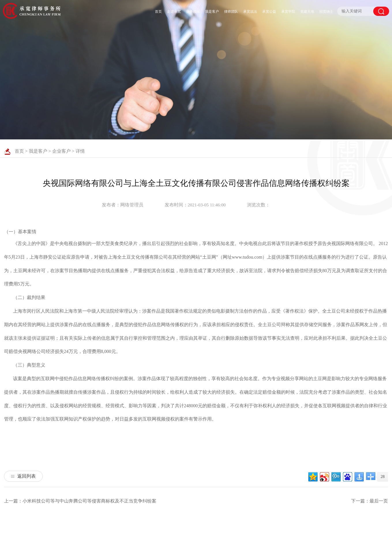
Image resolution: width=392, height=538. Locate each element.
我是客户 (212, 12)
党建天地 (307, 12)
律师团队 (231, 12)
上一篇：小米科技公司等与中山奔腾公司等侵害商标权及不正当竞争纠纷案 (80, 501)
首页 (158, 12)
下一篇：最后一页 (370, 501)
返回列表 (23, 476)
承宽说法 (250, 12)
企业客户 (61, 151)
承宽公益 (269, 12)
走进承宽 (174, 12)
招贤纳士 (326, 12)
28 (382, 477)
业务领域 (193, 12)
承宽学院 (288, 12)
